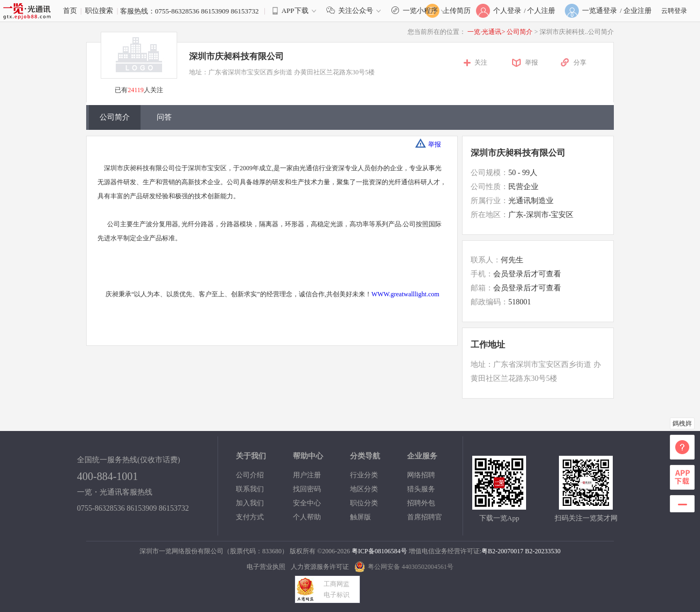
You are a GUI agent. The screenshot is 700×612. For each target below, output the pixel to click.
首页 (70, 11)
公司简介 (520, 32)
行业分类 (364, 475)
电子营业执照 (266, 567)
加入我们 (250, 503)
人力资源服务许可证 (320, 567)
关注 (481, 62)
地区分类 (364, 489)
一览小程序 (420, 11)
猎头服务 (421, 489)
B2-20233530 (543, 551)
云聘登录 (674, 11)
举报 (531, 62)
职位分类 (364, 503)
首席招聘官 (425, 517)
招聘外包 (421, 503)
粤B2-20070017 (502, 551)
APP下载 (295, 11)
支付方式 (250, 517)
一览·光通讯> (486, 32)
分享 (580, 62)
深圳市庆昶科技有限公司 (236, 56)
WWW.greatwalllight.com (405, 294)
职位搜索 (99, 11)
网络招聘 (421, 475)
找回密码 (307, 489)
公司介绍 (250, 475)
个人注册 (541, 11)
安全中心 (307, 503)
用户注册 (307, 475)
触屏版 (360, 517)
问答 (164, 117)
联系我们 (250, 489)
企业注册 (638, 11)
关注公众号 (356, 11)
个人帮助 (307, 517)
